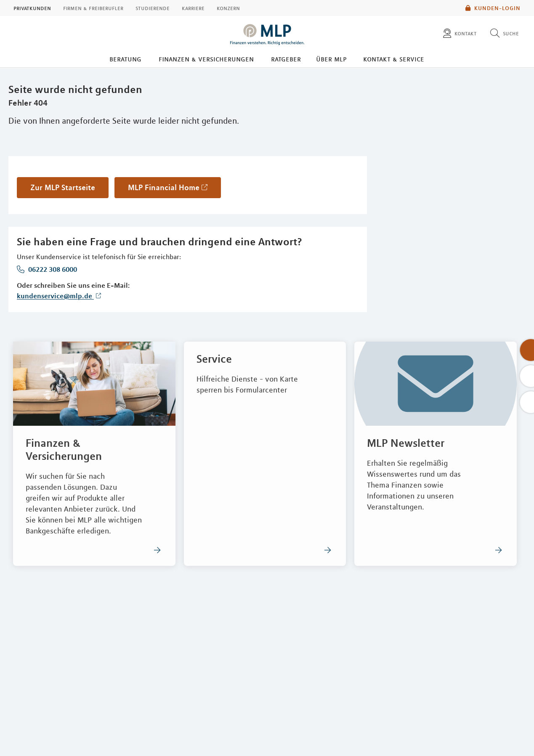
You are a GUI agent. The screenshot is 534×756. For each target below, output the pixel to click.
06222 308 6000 (52, 269)
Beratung (125, 59)
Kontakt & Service (394, 59)
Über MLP (331, 59)
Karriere (193, 8)
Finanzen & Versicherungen (206, 59)
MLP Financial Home (164, 187)
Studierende (153, 8)
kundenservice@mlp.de (55, 296)
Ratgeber (286, 59)
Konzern (228, 8)
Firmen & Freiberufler (93, 8)
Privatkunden (32, 8)
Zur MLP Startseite (63, 187)
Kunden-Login (493, 8)
